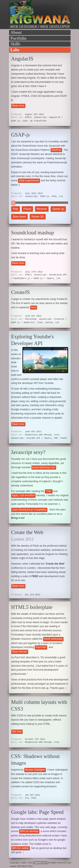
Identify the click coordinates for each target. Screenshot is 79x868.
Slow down (19, 217)
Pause (27, 209)
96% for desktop (29, 831)
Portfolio (19, 38)
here (33, 307)
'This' (49, 491)
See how (17, 731)
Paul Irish (41, 647)
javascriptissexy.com (44, 467)
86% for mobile (20, 848)
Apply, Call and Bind (23, 495)
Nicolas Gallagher (35, 770)
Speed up (58, 209)
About (16, 32)
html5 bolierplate (53, 639)
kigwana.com (40, 863)
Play (15, 209)
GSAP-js (56, 150)
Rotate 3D (38, 217)
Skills (15, 44)
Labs (15, 50)
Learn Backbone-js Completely (29, 510)
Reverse (42, 209)
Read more (18, 106)
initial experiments (29, 180)
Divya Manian (20, 652)
